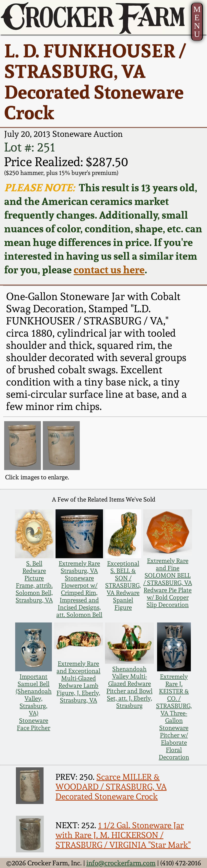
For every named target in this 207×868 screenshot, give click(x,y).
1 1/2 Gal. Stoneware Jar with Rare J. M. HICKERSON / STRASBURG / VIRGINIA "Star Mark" (123, 835)
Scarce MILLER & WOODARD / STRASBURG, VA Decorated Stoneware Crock (111, 787)
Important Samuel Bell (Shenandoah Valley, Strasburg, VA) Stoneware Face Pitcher (34, 702)
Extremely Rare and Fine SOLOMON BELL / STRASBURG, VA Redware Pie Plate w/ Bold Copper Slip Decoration (168, 583)
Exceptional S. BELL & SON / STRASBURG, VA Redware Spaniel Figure (123, 585)
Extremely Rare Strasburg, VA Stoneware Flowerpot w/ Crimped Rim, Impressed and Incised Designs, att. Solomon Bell (79, 589)
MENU (197, 21)
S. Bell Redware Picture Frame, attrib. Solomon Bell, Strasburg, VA (34, 582)
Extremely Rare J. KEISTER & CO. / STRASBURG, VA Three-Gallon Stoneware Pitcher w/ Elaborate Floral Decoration (174, 717)
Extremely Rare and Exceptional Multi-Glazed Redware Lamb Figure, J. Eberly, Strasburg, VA (78, 682)
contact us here (109, 269)
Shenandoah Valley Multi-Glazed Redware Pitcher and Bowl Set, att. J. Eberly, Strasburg (129, 687)
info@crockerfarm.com (121, 863)
